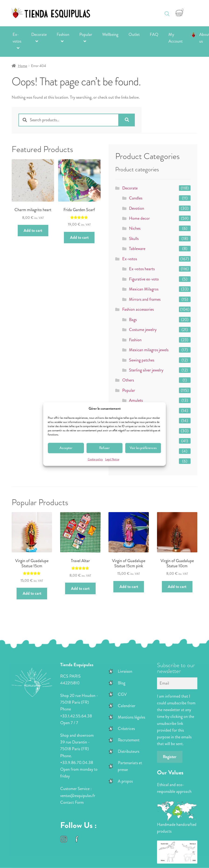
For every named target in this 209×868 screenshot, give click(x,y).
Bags (133, 320)
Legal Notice (112, 459)
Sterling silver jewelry (146, 370)
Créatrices (126, 729)
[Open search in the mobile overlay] (167, 12)
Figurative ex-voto (144, 279)
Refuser (104, 448)
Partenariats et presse (130, 766)
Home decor (139, 218)
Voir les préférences (143, 448)
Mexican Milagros (144, 289)
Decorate (39, 34)
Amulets (136, 400)
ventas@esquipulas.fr (78, 796)
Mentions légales (131, 717)
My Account (176, 38)
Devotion (137, 208)
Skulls (134, 239)
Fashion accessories (138, 309)
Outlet (134, 34)
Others (128, 380)
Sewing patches (142, 360)
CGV (122, 694)
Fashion (63, 34)
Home (23, 66)
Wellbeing (110, 34)
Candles (136, 198)
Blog (122, 683)
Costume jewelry (143, 330)
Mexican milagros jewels (149, 350)
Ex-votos (17, 38)
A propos (125, 781)
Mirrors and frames (145, 299)
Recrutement (129, 740)
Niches (135, 228)
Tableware (137, 249)
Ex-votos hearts (142, 269)
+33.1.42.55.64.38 (76, 716)
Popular (86, 34)
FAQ (154, 34)
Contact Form (72, 802)
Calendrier (127, 706)
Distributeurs (129, 751)
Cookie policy (95, 459)
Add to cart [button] (33, 230)
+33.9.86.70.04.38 (77, 763)
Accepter (66, 448)
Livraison (125, 671)
